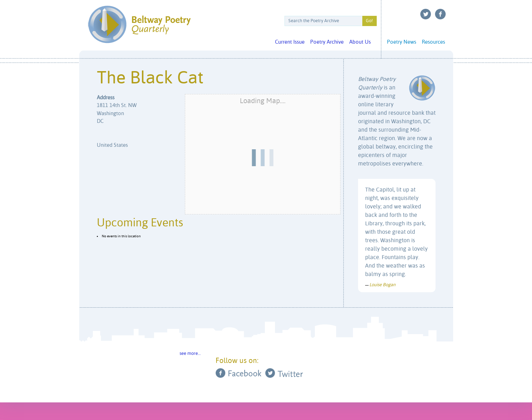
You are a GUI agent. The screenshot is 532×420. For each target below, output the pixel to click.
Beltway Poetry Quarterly (139, 24)
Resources (433, 42)
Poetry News (402, 42)
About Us (360, 42)
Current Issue (290, 42)
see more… (190, 354)
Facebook (440, 14)
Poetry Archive (327, 42)
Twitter (426, 14)
